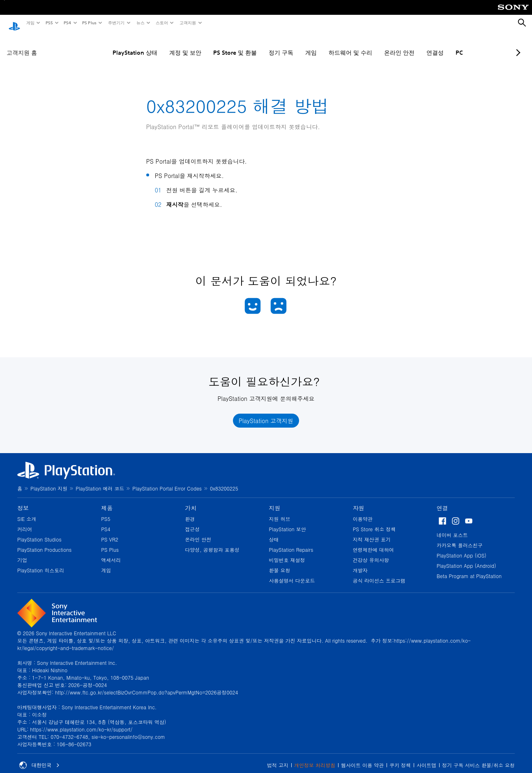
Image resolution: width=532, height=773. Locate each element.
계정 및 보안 (163, 45)
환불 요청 (280, 562)
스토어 (161, 23)
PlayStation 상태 (112, 45)
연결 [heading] (442, 500)
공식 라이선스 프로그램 (379, 573)
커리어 (25, 521)
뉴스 (140, 23)
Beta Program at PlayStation (469, 568)
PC (437, 45)
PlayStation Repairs (291, 542)
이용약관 (363, 511)
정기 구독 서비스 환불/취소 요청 (478, 757)
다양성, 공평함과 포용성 (212, 542)
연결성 (412, 45)
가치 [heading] (191, 500)
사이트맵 (426, 757)
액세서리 (111, 552)
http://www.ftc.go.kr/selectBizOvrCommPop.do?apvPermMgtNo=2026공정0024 (146, 684)
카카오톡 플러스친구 (460, 537)
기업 (22, 552)
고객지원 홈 (22, 45)
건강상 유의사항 (371, 552)
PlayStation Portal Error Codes (167, 480)
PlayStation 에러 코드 (100, 480)
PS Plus (89, 23)
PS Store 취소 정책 (374, 521)
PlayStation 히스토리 (41, 562)
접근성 (192, 521)
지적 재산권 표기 (372, 531)
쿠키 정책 (400, 757)
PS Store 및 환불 (212, 45)
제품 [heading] (107, 500)
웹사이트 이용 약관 (362, 757)
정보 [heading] (23, 500)
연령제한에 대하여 (373, 542)
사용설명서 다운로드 (292, 573)
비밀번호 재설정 (287, 552)
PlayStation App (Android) (466, 558)
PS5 (49, 23)
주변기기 (116, 23)
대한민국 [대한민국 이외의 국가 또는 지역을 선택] (39, 757)
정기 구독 (258, 45)
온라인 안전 (377, 45)
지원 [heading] (275, 500)
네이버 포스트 (452, 527)
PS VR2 (110, 531)
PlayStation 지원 (49, 480)
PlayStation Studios (39, 531)
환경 (190, 511)
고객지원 (187, 23)
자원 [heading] (359, 500)
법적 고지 (278, 757)
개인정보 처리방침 (315, 757)
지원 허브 (280, 511)
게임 (30, 23)
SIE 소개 (27, 511)
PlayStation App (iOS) (462, 547)
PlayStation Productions (44, 542)
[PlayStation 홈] (14, 23)
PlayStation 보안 (288, 521)
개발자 (360, 562)
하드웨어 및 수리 (328, 45)
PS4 (67, 23)
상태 (274, 531)
